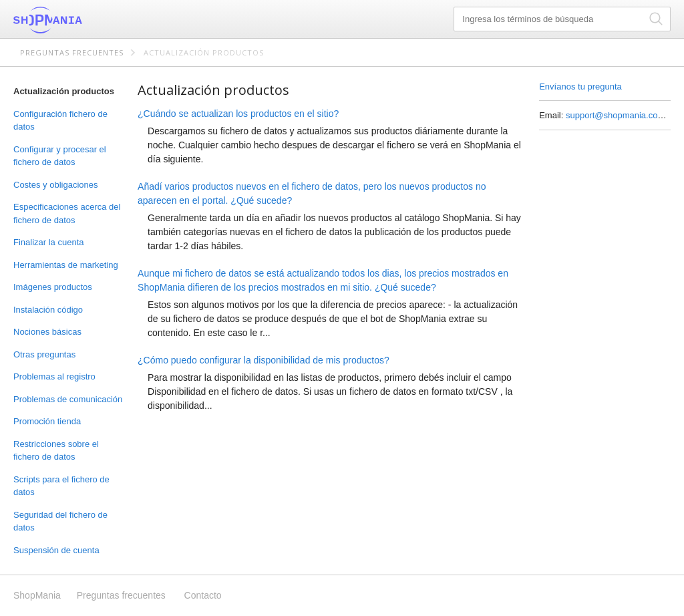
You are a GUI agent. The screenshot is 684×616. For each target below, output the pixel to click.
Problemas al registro (54, 376)
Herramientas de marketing (66, 265)
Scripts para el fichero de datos (61, 486)
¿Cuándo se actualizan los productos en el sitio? (238, 114)
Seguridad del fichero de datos (60, 521)
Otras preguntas (44, 354)
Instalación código (48, 310)
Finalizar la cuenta (49, 242)
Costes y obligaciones (55, 185)
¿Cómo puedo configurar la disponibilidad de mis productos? (264, 360)
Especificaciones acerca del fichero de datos (67, 213)
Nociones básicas (47, 332)
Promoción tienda (47, 421)
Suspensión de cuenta (56, 550)
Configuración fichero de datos (60, 121)
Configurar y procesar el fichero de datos (60, 156)
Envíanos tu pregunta (580, 87)
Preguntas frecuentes (72, 52)
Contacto (203, 595)
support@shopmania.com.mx (622, 115)
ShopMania (80, 20)
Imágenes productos (53, 287)
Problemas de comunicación (68, 399)
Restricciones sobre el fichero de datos (56, 451)
